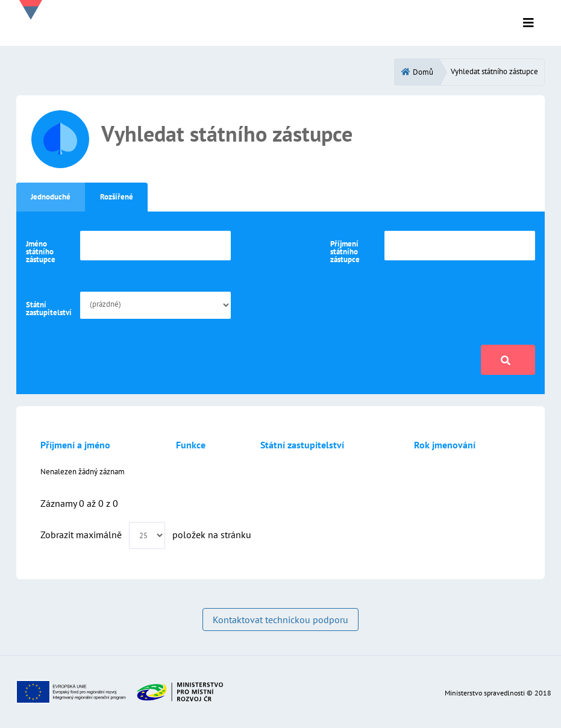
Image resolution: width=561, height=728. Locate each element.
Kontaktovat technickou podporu (280, 620)
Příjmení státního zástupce (345, 252)
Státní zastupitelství (49, 309)
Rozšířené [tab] (117, 197)
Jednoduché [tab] (51, 197)
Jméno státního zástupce (41, 252)
